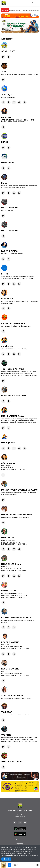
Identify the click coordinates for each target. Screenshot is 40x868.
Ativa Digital (7, 94)
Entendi (6, 859)
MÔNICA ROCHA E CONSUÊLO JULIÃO (19, 490)
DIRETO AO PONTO (10, 208)
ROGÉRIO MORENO (10, 642)
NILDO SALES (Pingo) (11, 564)
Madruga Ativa (8, 443)
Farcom (5, 274)
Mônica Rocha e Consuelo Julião (17, 515)
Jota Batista (7, 346)
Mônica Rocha (8, 463)
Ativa (4, 72)
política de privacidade (30, 855)
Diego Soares (8, 162)
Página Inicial (20, 840)
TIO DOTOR (7, 712)
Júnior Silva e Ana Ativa (13, 369)
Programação (20, 844)
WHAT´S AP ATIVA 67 (12, 762)
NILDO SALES (8, 537)
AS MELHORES (8, 51)
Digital (4, 183)
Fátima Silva (7, 299)
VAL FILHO (6, 735)
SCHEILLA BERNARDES (12, 696)
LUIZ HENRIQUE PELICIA (13, 416)
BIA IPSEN (6, 117)
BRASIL (5, 142)
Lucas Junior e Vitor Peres (14, 396)
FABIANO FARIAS (9, 251)
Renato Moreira (9, 591)
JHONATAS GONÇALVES (13, 323)
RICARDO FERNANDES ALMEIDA (17, 617)
